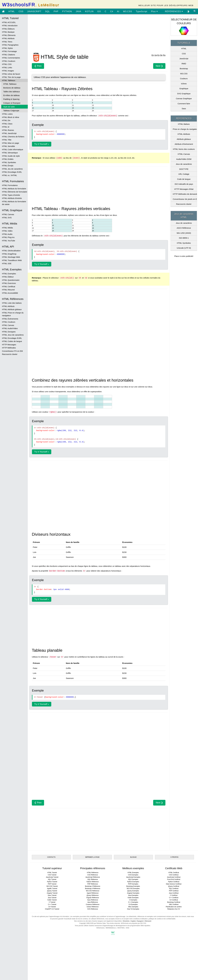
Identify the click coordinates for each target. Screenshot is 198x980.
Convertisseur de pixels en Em (185, 199)
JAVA (78, 11)
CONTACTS (51, 857)
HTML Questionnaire (11, 280)
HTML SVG (7, 218)
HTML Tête (7, 140)
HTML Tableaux (9, 80)
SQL (48, 11)
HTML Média (7, 228)
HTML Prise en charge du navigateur (13, 314)
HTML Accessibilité (10, 293)
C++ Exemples (133, 902)
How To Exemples (133, 909)
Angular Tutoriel (52, 893)
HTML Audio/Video (10, 328)
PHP (56, 11)
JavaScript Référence (93, 877)
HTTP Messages (9, 345)
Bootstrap (184, 69)
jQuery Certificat (174, 886)
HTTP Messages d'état (184, 189)
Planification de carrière (174, 907)
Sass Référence (93, 900)
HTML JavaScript (9, 133)
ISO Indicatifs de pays (184, 184)
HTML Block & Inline (11, 117)
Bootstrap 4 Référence (93, 889)
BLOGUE (133, 857)
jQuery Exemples (133, 891)
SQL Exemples (133, 879)
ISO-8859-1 (184, 238)
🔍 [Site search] (195, 11)
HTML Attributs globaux (12, 309)
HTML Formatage (9, 51)
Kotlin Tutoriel (52, 900)
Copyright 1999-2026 (86, 923)
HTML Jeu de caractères (12, 169)
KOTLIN (89, 11)
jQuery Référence (93, 895)
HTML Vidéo (7, 231)
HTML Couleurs (9, 61)
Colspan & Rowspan (12, 103)
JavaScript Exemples (133, 877)
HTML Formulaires (10, 185)
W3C (128, 928)
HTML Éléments (9, 35)
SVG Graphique (184, 94)
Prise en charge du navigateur (185, 129)
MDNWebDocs (111, 928)
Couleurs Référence (93, 904)
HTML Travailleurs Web (12, 260)
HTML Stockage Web (11, 257)
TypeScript (142, 11)
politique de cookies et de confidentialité (162, 919)
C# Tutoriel (52, 907)
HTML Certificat (9, 286)
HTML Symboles (9, 162)
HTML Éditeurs (8, 29)
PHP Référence (93, 884)
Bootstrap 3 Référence (93, 886)
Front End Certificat (174, 879)
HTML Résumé (8, 290)
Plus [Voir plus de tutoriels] (154, 11)
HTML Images (8, 71)
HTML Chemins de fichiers (13, 137)
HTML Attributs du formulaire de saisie (14, 203)
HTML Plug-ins (8, 237)
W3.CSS (127, 11)
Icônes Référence (93, 907)
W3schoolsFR (31, 5)
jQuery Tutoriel (52, 891)
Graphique (184, 88)
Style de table (9, 107)
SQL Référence (93, 879)
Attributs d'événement (184, 144)
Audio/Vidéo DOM (184, 159)
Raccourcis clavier (10, 354)
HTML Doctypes (9, 332)
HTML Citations (9, 55)
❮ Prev (38, 66)
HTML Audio (7, 234)
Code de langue (184, 179)
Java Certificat (174, 893)
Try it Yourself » (42, 144)
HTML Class (7, 124)
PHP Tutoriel (52, 884)
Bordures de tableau (12, 88)
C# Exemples (133, 904)
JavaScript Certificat (174, 877)
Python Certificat (174, 882)
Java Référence (93, 902)
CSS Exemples (133, 875)
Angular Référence (93, 898)
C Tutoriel (52, 902)
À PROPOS (174, 857)
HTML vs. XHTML (10, 175)
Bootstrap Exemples (133, 886)
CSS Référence (93, 875)
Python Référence (93, 882)
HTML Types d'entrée (11, 195)
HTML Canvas (8, 214)
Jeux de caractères (184, 164)
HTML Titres (7, 42)
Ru (164, 55)
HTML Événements (10, 319)
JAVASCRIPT (34, 11)
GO (99, 11)
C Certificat (174, 895)
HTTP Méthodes (9, 348)
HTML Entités (8, 159)
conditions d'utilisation (140, 919)
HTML (12, 11)
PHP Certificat (174, 891)
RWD (184, 64)
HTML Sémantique (10, 153)
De (161, 55)
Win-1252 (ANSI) (184, 233)
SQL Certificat (174, 889)
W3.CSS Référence (93, 891)
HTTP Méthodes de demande (185, 194)
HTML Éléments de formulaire (15, 192)
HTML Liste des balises (12, 303)
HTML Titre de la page (11, 77)
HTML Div (6, 120)
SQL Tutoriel (52, 879)
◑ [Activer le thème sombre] (188, 11)
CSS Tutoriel (52, 875)
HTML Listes (7, 114)
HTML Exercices (9, 283)
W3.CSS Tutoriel (52, 886)
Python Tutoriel (52, 882)
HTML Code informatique (13, 149)
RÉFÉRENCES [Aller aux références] (174, 11)
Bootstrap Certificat (174, 902)
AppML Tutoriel (52, 889)
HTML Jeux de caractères (13, 335)
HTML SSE (7, 263)
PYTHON (67, 11)
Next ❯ (159, 66)
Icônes (184, 84)
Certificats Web (174, 868)
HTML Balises (184, 124)
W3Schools (100, 928)
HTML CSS (7, 64)
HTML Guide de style (11, 156)
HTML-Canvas (184, 154)
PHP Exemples (133, 884)
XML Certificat (174, 904)
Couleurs (184, 79)
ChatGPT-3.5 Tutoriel (52, 909)
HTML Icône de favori (11, 74)
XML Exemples (133, 907)
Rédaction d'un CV (174, 909)
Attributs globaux (184, 139)
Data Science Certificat (174, 884)
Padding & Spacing (11, 99)
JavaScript (184, 59)
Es (158, 55)
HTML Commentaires (11, 58)
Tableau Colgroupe (11, 111)
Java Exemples (133, 895)
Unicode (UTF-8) (184, 248)
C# (112, 11)
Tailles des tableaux (12, 92)
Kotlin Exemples (133, 898)
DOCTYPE (184, 169)
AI (118, 11)
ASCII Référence (184, 228)
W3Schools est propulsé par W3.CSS (133, 923)
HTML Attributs (8, 38)
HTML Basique (8, 32)
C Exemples (133, 900)
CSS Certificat (174, 875)
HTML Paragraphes (10, 45)
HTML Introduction (10, 25)
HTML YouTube (9, 241)
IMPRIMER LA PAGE (92, 857)
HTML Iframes (8, 130)
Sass (184, 108)
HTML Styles (7, 48)
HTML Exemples (9, 274)
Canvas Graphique (184, 98)
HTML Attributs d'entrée (12, 198)
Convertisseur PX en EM (12, 351)
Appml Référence (93, 893)
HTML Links (7, 67)
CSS (21, 11)
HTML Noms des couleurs (184, 149)
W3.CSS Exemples (133, 889)
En (153, 55)
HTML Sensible (8, 146)
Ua (156, 55)
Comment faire (184, 104)
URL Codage (184, 174)
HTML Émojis (8, 166)
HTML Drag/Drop (9, 254)
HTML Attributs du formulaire (14, 189)
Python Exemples (133, 882)
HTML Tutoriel (52, 873)
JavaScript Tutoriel (52, 877)
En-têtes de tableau (11, 95)
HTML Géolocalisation (11, 251)
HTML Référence (93, 873)
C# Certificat (174, 900)
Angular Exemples (133, 893)
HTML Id (6, 127)
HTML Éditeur (8, 277)
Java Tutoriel (52, 898)
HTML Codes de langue (12, 341)
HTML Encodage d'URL (12, 172)
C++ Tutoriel (52, 904)
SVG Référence (93, 909)
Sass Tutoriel (52, 895)
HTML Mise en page (11, 143)
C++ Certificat (174, 898)
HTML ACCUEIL (9, 22)
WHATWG (121, 928)
